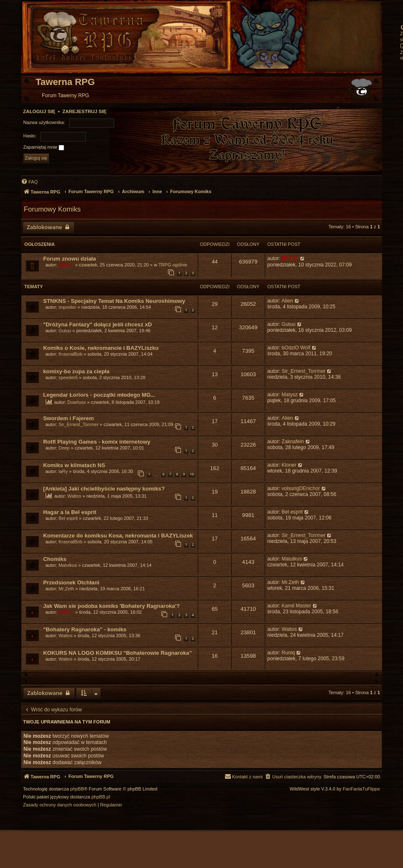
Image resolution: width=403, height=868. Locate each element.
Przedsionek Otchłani (71, 583)
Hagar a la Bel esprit (70, 512)
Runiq (288, 653)
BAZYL (66, 265)
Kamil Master (296, 606)
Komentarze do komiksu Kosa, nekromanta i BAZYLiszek (118, 536)
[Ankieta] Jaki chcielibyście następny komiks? (104, 489)
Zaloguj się (39, 111)
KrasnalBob (71, 354)
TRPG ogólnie (173, 265)
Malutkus (68, 565)
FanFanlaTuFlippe (361, 789)
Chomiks (55, 559)
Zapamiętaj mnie (44, 147)
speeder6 (68, 377)
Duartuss (77, 402)
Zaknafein (293, 442)
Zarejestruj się (84, 111)
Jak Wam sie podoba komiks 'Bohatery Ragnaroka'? (111, 606)
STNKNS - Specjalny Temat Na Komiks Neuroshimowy (114, 301)
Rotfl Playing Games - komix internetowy (97, 442)
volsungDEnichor (301, 488)
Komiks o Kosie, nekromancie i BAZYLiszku (101, 348)
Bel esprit (68, 518)
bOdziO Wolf (296, 348)
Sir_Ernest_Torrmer (304, 371)
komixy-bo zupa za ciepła (76, 371)
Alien (287, 301)
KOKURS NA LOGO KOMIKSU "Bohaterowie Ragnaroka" (118, 653)
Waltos (74, 496)
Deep (64, 448)
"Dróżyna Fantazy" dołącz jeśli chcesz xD (98, 324)
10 (192, 474)
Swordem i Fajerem (68, 418)
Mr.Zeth (66, 589)
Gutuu (65, 331)
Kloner (289, 465)
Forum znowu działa (70, 259)
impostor (67, 307)
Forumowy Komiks (52, 209)
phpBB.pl (101, 797)
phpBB (77, 789)
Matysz (289, 395)
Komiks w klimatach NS (74, 465)
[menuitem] (29, 182)
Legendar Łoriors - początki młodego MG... (99, 395)
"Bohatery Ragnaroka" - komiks (85, 629)
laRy (63, 471)
